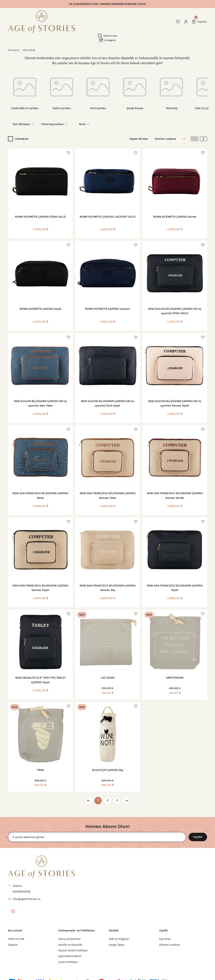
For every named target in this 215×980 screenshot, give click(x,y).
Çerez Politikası (68, 962)
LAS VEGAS (108, 678)
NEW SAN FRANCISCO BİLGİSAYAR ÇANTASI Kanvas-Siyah (40, 588)
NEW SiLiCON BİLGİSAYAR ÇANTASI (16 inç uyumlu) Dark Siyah (107, 403)
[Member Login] (186, 22)
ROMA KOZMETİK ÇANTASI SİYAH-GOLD (40, 217)
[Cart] (199, 22)
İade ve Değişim (119, 939)
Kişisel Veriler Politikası (73, 950)
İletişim (13, 945)
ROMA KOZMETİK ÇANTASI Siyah (40, 309)
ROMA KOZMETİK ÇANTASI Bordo (175, 217)
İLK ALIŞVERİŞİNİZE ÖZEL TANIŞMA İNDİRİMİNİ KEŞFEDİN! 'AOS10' (108, 4)
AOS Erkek (29, 50)
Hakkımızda (16, 939)
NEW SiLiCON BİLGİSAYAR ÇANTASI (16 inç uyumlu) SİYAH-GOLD (175, 311)
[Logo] (42, 22)
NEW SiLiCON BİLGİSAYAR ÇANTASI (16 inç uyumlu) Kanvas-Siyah (175, 403)
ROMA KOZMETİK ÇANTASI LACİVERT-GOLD (108, 217)
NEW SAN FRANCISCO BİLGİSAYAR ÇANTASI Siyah (175, 588)
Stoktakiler (22, 139)
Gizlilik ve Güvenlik (70, 945)
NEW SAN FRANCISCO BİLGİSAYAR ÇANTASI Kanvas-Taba (108, 495)
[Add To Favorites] (68, 153)
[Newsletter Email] (97, 837)
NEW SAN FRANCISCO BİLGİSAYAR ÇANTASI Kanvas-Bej (108, 588)
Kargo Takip (117, 945)
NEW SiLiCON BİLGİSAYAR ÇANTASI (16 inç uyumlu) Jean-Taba (40, 403)
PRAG (40, 770)
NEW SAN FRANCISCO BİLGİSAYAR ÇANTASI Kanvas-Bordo (175, 495)
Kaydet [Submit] (198, 837)
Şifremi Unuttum (170, 945)
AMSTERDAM (175, 678)
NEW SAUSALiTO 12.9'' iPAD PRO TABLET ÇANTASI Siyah (40, 680)
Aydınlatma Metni (70, 956)
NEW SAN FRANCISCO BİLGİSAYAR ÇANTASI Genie (40, 495)
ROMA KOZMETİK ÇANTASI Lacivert (107, 309)
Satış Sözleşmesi (69, 939)
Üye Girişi (165, 939)
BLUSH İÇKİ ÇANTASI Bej (108, 770)
